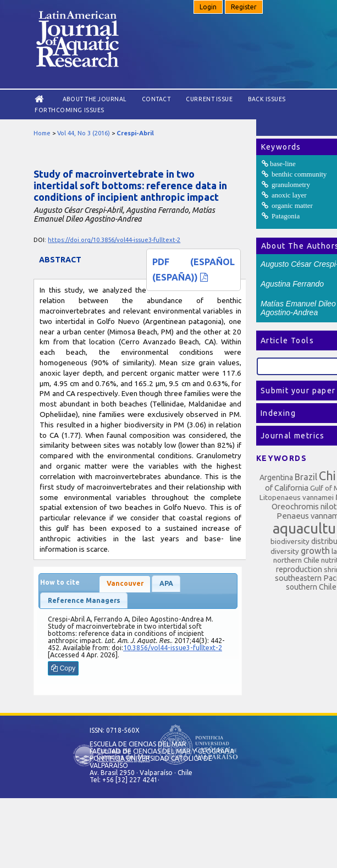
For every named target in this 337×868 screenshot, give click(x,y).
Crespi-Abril (135, 133)
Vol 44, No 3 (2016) (84, 133)
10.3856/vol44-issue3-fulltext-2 (173, 648)
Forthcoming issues (69, 110)
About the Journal (95, 99)
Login (208, 7)
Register (244, 7)
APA (166, 583)
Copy (63, 668)
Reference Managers (84, 600)
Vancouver (125, 583)
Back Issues (267, 99)
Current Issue (209, 99)
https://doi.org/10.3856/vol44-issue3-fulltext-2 (114, 240)
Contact (156, 99)
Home (42, 133)
